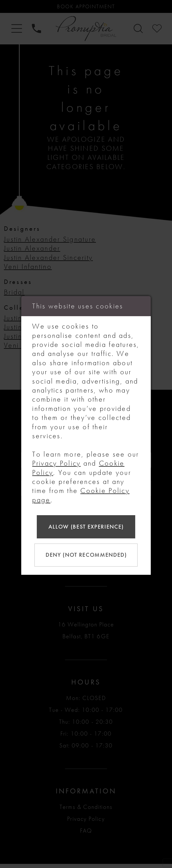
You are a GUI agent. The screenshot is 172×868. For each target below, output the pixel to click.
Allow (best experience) (86, 526)
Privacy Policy (56, 462)
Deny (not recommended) (87, 556)
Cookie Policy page (81, 494)
